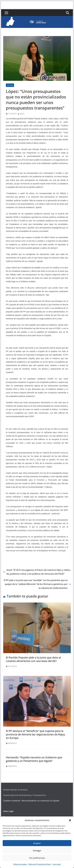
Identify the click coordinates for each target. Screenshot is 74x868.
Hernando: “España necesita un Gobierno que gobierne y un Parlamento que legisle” (34, 759)
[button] (70, 820)
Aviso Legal (57, 864)
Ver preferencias (37, 858)
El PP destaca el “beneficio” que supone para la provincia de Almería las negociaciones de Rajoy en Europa (35, 734)
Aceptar (37, 843)
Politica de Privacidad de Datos (40, 864)
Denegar (37, 851)
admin (22, 114)
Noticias (10, 85)
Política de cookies (20, 864)
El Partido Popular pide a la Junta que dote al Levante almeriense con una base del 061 (33, 659)
